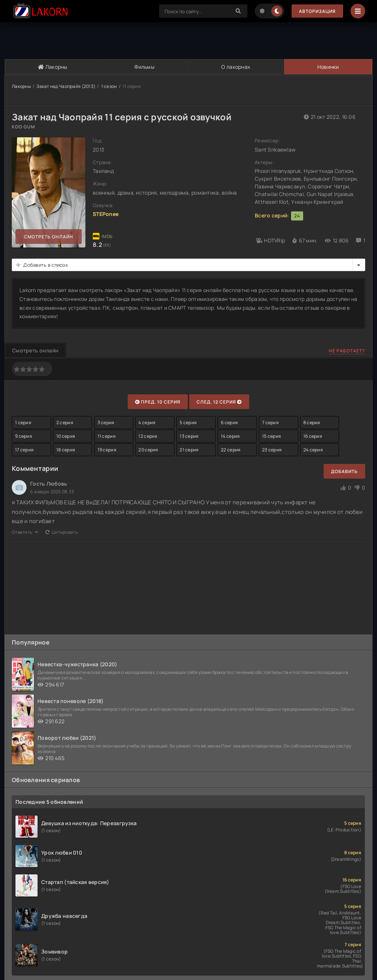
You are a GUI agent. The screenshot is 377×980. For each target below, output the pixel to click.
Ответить (25, 532)
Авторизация (317, 11)
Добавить (344, 471)
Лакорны (53, 67)
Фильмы (144, 67)
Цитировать (61, 532)
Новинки (328, 67)
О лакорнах (236, 67)
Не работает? (347, 351)
